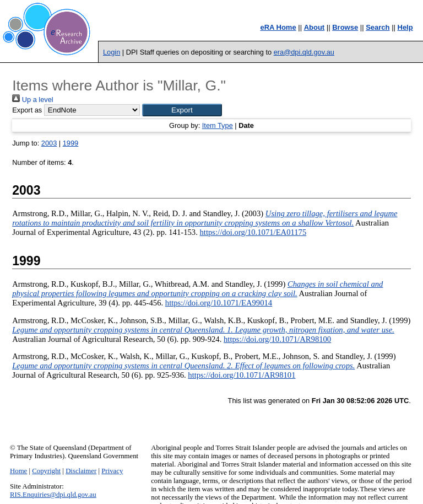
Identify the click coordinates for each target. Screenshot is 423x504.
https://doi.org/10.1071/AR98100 (277, 339)
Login (112, 52)
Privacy (112, 471)
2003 (49, 143)
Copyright (46, 471)
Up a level (32, 100)
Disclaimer (81, 471)
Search (378, 27)
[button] (182, 110)
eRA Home (278, 27)
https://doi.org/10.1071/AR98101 (242, 375)
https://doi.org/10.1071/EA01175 (253, 232)
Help (405, 27)
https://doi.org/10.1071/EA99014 (219, 303)
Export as (27, 110)
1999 (70, 143)
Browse (345, 27)
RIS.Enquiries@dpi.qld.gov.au (53, 495)
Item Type (218, 125)
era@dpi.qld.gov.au (304, 52)
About (314, 27)
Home (18, 471)
